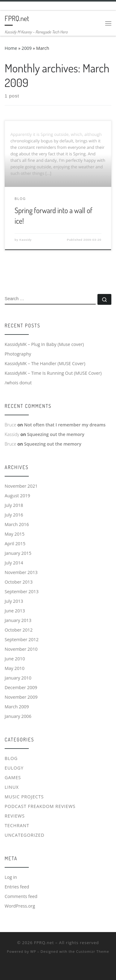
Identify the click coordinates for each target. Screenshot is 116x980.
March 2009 (17, 707)
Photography (18, 354)
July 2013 (14, 601)
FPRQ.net (44, 943)
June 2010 (15, 659)
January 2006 (18, 716)
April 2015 (15, 544)
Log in (11, 877)
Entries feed (17, 887)
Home (11, 48)
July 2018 (14, 505)
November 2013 (21, 572)
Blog (11, 758)
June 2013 (15, 611)
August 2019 (17, 496)
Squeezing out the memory (56, 434)
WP (33, 951)
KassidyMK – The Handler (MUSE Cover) (45, 363)
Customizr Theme (93, 951)
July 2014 (14, 563)
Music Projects (24, 797)
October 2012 (19, 630)
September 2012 (22, 639)
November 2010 (21, 649)
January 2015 (18, 553)
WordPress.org (20, 906)
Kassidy (26, 240)
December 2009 (21, 687)
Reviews (15, 816)
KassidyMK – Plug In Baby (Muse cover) (44, 344)
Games (13, 777)
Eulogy (14, 768)
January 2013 (18, 620)
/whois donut (18, 383)
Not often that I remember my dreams (65, 425)
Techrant (17, 825)
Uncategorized (25, 835)
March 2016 (17, 524)
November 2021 (21, 486)
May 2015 (15, 534)
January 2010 (18, 678)
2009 (27, 48)
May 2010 (15, 668)
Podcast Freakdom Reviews (40, 806)
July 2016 (14, 515)
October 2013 (19, 582)
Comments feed (21, 896)
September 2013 (22, 591)
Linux (12, 787)
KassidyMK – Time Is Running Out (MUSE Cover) (53, 373)
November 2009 (21, 697)
